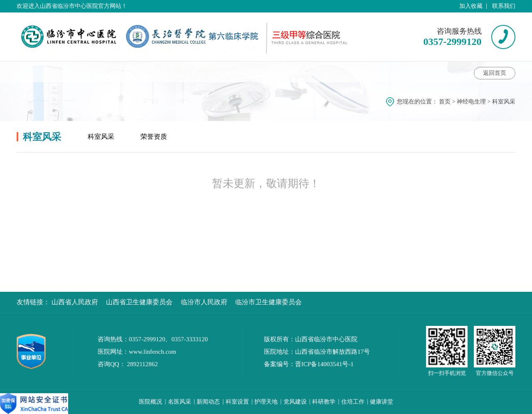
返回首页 (495, 73)
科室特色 (248, 72)
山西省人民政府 (75, 302)
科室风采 (346, 72)
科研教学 (324, 402)
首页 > (448, 102)
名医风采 (180, 402)
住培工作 (353, 402)
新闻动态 (208, 402)
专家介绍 (145, 72)
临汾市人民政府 (204, 302)
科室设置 (237, 402)
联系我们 (504, 6)
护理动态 (298, 72)
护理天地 (266, 402)
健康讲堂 (196, 72)
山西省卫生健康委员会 (139, 302)
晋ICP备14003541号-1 (324, 364)
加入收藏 (471, 6)
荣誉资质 (154, 137)
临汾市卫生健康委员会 (268, 302)
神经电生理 (471, 102)
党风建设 (295, 402)
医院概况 (150, 402)
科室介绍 (39, 72)
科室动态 (96, 72)
